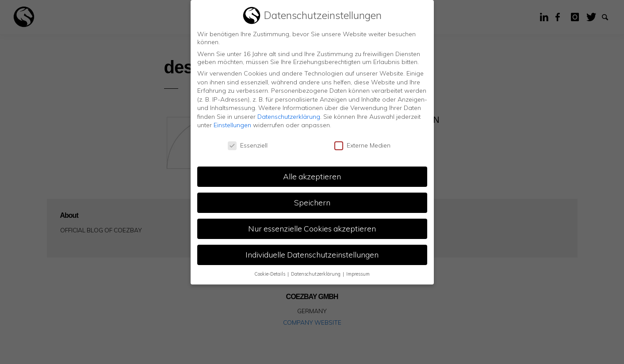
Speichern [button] (312, 202)
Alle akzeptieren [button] (312, 176)
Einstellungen (232, 125)
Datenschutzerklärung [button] (316, 274)
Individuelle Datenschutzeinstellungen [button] (312, 254)
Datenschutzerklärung (289, 117)
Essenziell (248, 145)
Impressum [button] (358, 274)
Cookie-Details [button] (270, 274)
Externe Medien (362, 145)
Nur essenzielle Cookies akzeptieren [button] (312, 228)
